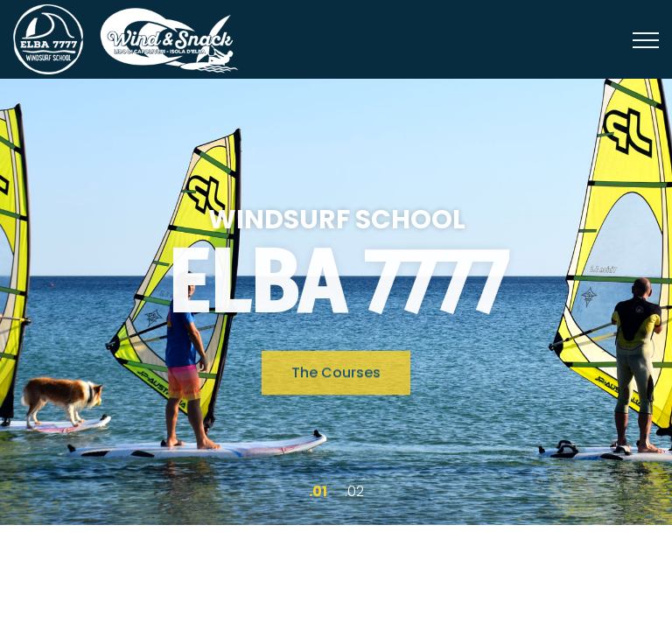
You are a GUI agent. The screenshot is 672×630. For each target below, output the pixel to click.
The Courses (336, 375)
